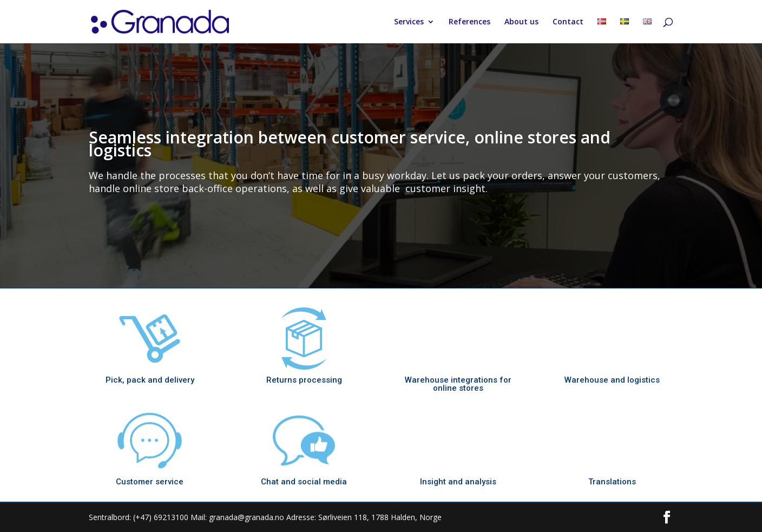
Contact (568, 22)
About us (521, 22)
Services (409, 22)
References (469, 22)
